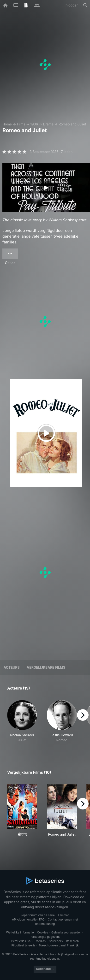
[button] (22, 724)
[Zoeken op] (85, 5)
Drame (48, 124)
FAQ (42, 919)
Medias (41, 941)
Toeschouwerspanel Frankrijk (59, 945)
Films (21, 124)
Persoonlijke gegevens (45, 937)
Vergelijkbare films (46, 667)
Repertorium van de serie (38, 915)
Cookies (42, 932)
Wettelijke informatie (20, 932)
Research (72, 941)
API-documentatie (24, 919)
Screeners (56, 941)
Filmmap (64, 915)
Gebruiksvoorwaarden (66, 932)
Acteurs (12, 667)
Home (7, 124)
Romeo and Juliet (72, 124)
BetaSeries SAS (22, 941)
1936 (34, 124)
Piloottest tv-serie (24, 945)
